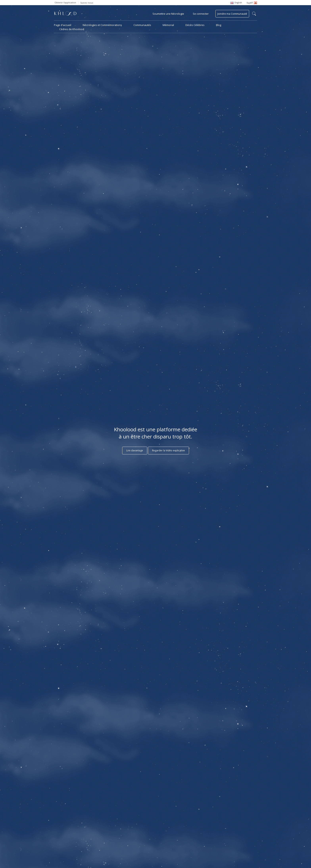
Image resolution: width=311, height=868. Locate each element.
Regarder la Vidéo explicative (168, 451)
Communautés (142, 25)
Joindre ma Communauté (232, 14)
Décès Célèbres (195, 25)
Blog (219, 25)
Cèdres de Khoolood (72, 29)
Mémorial (168, 25)
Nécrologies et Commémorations (102, 25)
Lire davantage (135, 451)
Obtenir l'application (65, 2)
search (254, 14)
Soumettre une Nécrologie (168, 14)
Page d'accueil (63, 25)
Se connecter (201, 14)
